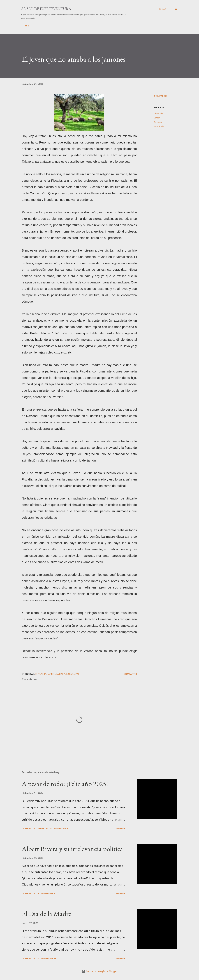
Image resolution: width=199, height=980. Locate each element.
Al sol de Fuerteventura (46, 9)
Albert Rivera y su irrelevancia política (72, 849)
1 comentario (46, 893)
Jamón (157, 118)
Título (26, 26)
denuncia (158, 113)
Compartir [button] (161, 96)
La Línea (158, 122)
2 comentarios (47, 958)
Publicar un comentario (53, 828)
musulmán (159, 126)
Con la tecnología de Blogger (99, 971)
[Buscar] (163, 9)
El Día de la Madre (46, 914)
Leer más (120, 828)
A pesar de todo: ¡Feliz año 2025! (65, 784)
